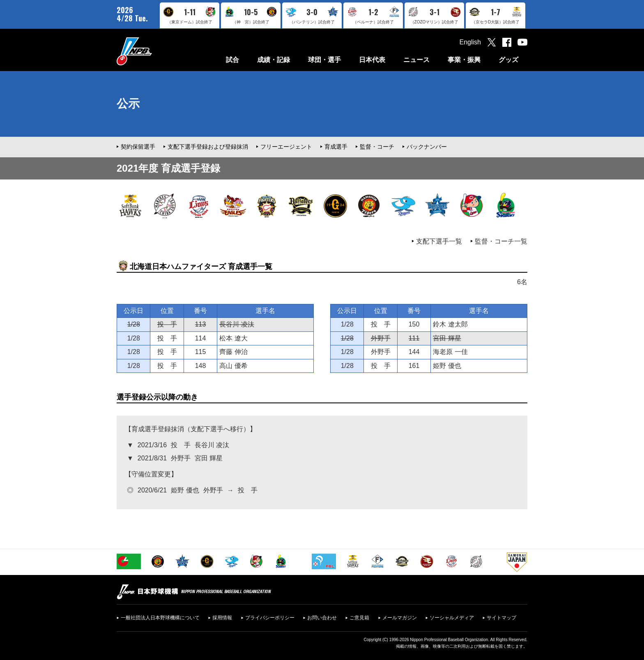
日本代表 (372, 60)
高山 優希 (233, 366)
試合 (232, 60)
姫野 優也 (447, 366)
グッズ (508, 60)
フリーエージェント (286, 147)
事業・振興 (464, 60)
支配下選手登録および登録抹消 (208, 147)
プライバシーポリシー (270, 618)
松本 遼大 (233, 338)
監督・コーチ (377, 147)
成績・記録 (274, 60)
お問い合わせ (322, 618)
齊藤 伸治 (233, 352)
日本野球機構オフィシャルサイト (155, 51)
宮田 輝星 (447, 338)
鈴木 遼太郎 (450, 324)
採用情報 (222, 618)
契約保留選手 (138, 147)
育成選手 (336, 147)
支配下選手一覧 (439, 241)
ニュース (416, 60)
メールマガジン (400, 618)
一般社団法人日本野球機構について (160, 618)
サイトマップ (501, 618)
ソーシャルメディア (452, 618)
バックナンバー (427, 147)
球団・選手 (324, 60)
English (470, 42)
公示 (128, 104)
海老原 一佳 (450, 352)
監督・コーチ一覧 (501, 241)
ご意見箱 (359, 618)
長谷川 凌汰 (237, 324)
